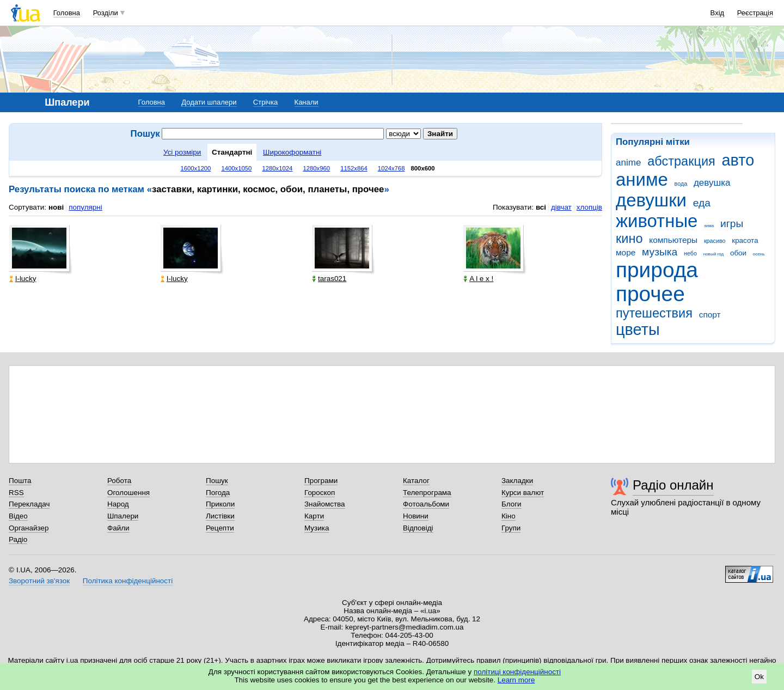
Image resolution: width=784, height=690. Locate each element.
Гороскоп (320, 493)
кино (629, 239)
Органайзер (29, 528)
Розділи (106, 13)
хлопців (589, 207)
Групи (511, 528)
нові (56, 207)
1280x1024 (277, 168)
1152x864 (354, 168)
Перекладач (29, 504)
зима (709, 226)
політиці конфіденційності (517, 672)
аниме (642, 179)
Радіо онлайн (673, 485)
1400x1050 (236, 168)
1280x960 (316, 168)
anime (628, 163)
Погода (218, 493)
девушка (712, 183)
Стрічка (265, 102)
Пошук (217, 481)
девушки (651, 200)
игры (732, 224)
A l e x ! (478, 279)
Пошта (20, 481)
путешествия (654, 313)
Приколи (220, 504)
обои (738, 253)
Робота (119, 481)
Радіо (18, 539)
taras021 (329, 279)
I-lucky (23, 279)
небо (690, 253)
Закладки (517, 481)
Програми (321, 481)
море (626, 252)
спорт (710, 315)
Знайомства (325, 504)
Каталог (416, 481)
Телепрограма (427, 493)
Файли (118, 528)
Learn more (516, 680)
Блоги (512, 504)
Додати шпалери (209, 102)
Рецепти (220, 528)
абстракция (681, 161)
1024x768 (391, 168)
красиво (715, 241)
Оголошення (128, 493)
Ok (759, 677)
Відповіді (418, 528)
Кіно (509, 516)
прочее (650, 294)
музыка (660, 252)
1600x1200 (196, 168)
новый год (713, 254)
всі (541, 207)
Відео (18, 516)
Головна (67, 13)
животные (657, 221)
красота (745, 240)
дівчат (561, 207)
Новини (416, 516)
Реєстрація (755, 13)
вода (681, 184)
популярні (85, 207)
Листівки (220, 516)
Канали (307, 102)
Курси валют (523, 493)
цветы (638, 329)
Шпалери (123, 516)
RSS (16, 493)
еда (702, 203)
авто (738, 160)
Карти (314, 516)
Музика (317, 528)
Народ (118, 504)
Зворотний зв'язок (39, 581)
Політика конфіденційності (128, 581)
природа (657, 270)
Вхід (718, 13)
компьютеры (673, 240)
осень (759, 254)
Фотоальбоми (426, 504)
